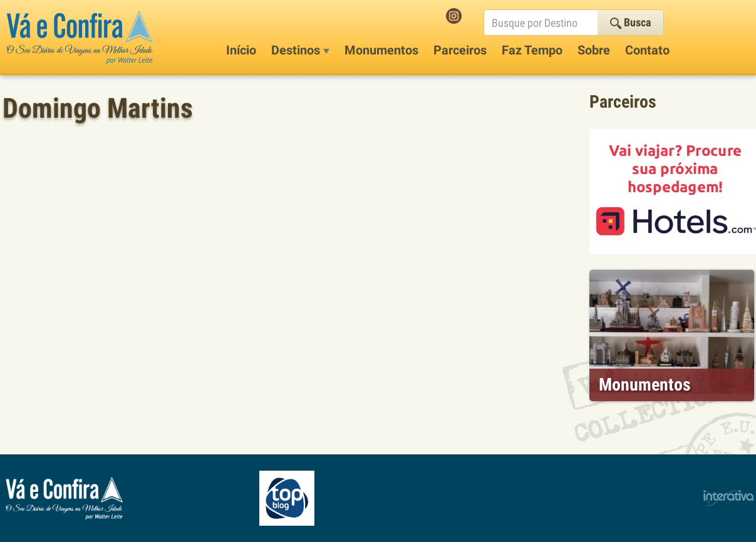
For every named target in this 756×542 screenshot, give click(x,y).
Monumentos (381, 50)
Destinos (300, 50)
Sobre (594, 50)
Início (241, 50)
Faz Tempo (532, 50)
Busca (630, 22)
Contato (647, 50)
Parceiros (460, 50)
